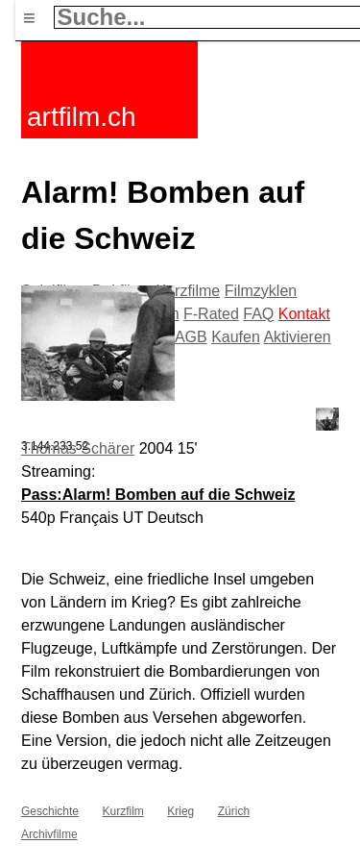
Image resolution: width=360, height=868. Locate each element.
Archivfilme (49, 834)
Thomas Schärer (78, 448)
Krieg (180, 811)
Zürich (234, 811)
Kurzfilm (122, 811)
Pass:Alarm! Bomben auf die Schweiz (158, 495)
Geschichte (50, 811)
